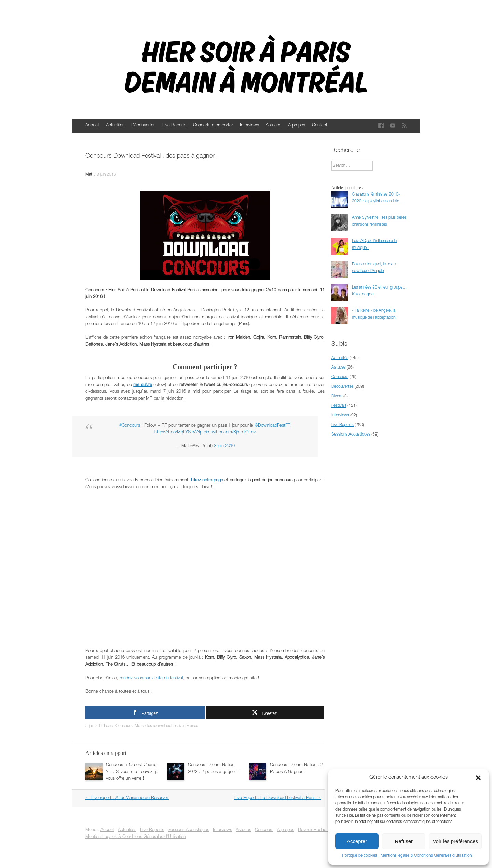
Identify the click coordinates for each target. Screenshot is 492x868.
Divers (337, 396)
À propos (286, 830)
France (192, 726)
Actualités (115, 126)
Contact (320, 126)
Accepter (357, 841)
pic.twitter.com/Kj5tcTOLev (230, 433)
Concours (124, 726)
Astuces (274, 126)
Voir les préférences (455, 841)
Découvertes (143, 126)
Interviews (249, 126)
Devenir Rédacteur (316, 830)
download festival (169, 726)
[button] (478, 778)
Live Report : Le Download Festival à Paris (278, 798)
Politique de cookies (360, 856)
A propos (297, 126)
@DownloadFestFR (273, 426)
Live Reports (174, 126)
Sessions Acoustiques (351, 435)
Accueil (92, 126)
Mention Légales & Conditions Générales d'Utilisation (136, 837)
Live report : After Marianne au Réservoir (127, 798)
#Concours (130, 426)
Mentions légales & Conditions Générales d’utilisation (426, 856)
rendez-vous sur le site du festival (151, 678)
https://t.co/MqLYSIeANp (178, 433)
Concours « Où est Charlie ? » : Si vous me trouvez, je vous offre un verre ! (132, 772)
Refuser (404, 841)
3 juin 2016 (106, 175)
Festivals (339, 406)
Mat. (89, 175)
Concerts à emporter (213, 126)
